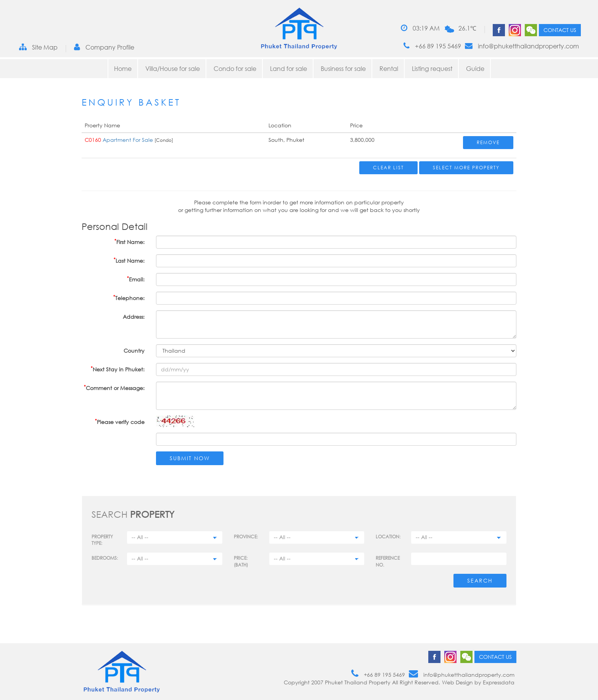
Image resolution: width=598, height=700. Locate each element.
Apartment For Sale (128, 140)
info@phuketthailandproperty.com (522, 46)
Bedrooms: (105, 558)
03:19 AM (420, 28)
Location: (388, 537)
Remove (488, 142)
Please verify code (120, 421)
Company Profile (104, 47)
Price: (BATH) (241, 561)
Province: (246, 537)
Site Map (38, 47)
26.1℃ (467, 28)
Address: (134, 317)
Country (134, 351)
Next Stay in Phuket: (118, 369)
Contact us (560, 30)
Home (123, 69)
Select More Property (466, 168)
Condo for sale (235, 69)
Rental (389, 69)
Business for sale (343, 69)
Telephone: (129, 298)
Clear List (388, 168)
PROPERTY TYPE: (102, 540)
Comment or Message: (114, 388)
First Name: (129, 242)
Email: (136, 279)
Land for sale (289, 69)
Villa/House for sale (173, 69)
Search (480, 580)
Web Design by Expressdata (478, 682)
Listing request (432, 69)
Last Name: (129, 260)
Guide (475, 69)
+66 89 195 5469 (432, 46)
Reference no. (388, 561)
